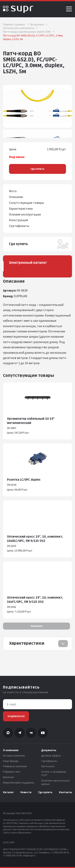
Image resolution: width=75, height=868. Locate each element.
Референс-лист (12, 772)
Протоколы (48, 766)
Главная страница (16, 24)
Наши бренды (11, 761)
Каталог (8, 792)
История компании (14, 756)
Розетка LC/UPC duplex (24, 480)
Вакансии (8, 777)
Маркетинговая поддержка (18, 783)
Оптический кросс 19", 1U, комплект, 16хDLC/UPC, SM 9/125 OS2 (35, 539)
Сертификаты (49, 761)
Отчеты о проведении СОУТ (54, 774)
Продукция (39, 24)
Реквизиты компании (15, 766)
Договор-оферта (51, 756)
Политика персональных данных (55, 782)
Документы (49, 750)
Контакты (65, 792)
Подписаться (16, 716)
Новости (26, 792)
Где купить (37, 169)
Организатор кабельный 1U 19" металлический (31, 421)
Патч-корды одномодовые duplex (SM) (29, 32)
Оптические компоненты (20, 28)
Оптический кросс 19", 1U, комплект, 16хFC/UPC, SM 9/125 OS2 (35, 600)
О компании (11, 750)
